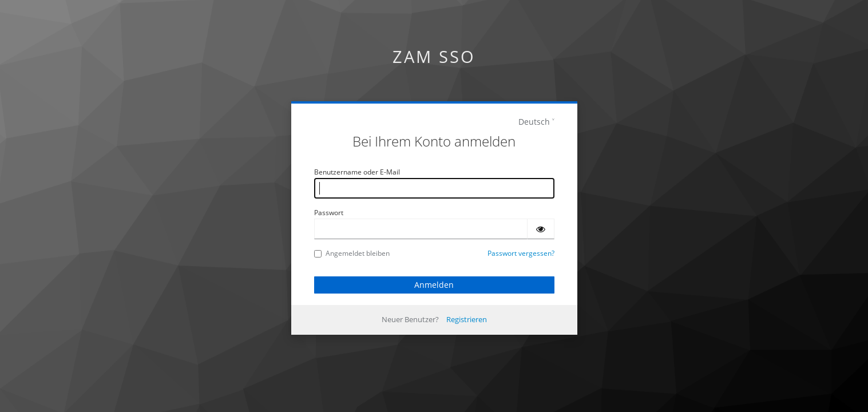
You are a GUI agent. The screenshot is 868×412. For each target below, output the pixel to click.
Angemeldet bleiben (352, 253)
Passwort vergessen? (521, 253)
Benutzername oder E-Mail (357, 172)
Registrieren (467, 319)
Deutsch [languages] (534, 122)
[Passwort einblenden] (541, 229)
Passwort (329, 213)
